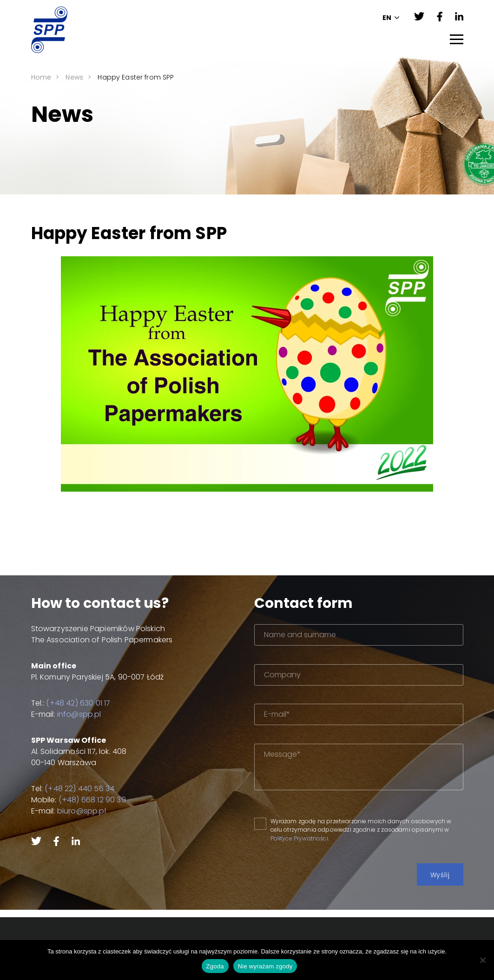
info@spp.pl (73, 714)
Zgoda (215, 966)
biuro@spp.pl (76, 811)
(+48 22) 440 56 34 (74, 789)
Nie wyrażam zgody (265, 966)
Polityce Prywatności (319, 838)
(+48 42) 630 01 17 (72, 703)
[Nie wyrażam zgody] (482, 960)
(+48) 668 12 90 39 (86, 800)
